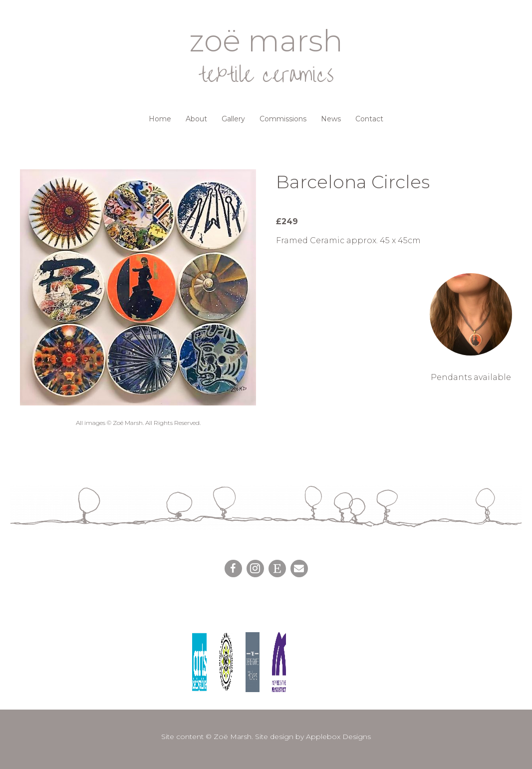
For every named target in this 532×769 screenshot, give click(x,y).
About (196, 119)
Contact (369, 119)
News (331, 119)
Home (160, 119)
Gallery (233, 119)
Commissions (283, 119)
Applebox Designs (338, 737)
